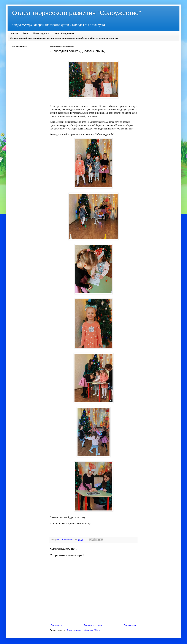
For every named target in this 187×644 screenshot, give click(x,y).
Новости (14, 33)
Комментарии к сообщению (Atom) (83, 630)
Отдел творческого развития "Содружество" (77, 13)
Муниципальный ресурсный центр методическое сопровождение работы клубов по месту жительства (64, 38)
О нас (26, 33)
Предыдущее (130, 625)
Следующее (56, 625)
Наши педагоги (41, 33)
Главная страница (93, 625)
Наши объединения (64, 33)
